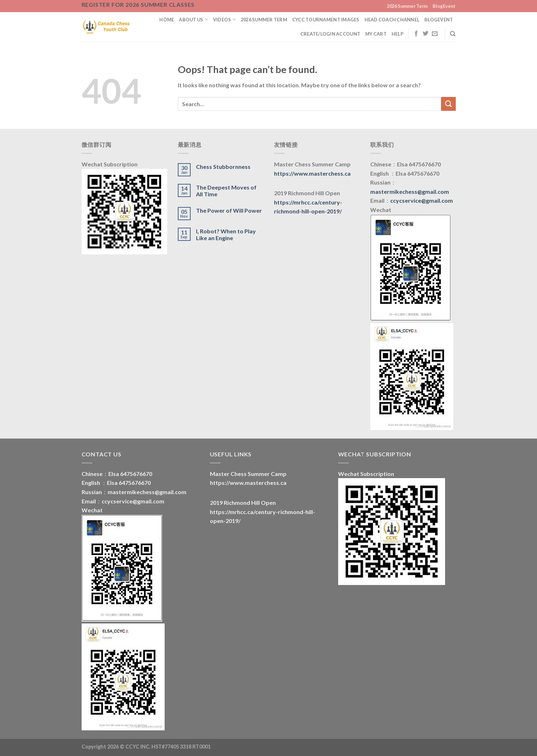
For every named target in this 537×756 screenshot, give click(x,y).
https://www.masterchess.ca (312, 173)
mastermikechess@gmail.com (410, 191)
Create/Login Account (330, 34)
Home (167, 20)
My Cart (376, 34)
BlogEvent (444, 6)
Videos (224, 19)
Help (397, 34)
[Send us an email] (435, 34)
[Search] (453, 34)
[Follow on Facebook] (416, 34)
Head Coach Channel (392, 20)
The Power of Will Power (229, 210)
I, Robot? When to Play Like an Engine (226, 234)
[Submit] (448, 104)
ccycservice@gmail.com (422, 200)
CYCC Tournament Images (326, 20)
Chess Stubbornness (223, 167)
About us (193, 19)
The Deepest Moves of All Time (226, 191)
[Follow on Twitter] (425, 34)
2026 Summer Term (407, 6)
